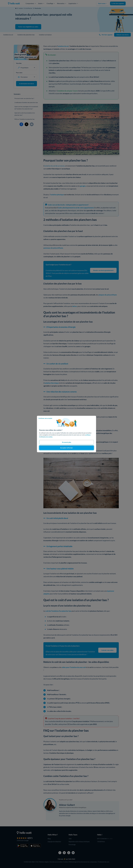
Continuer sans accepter (45, 418)
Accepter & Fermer (67, 448)
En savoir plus (67, 442)
